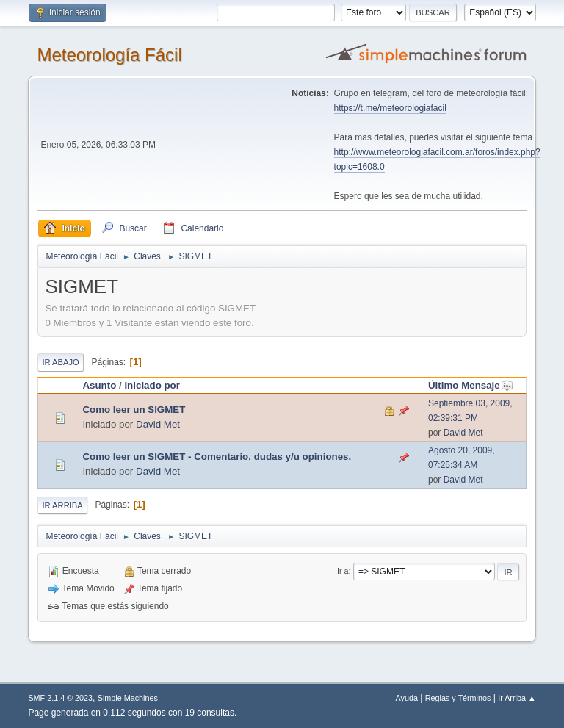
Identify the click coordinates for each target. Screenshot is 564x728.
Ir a (343, 571)
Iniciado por (152, 385)
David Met (158, 424)
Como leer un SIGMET (134, 410)
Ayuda (407, 698)
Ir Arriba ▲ (517, 698)
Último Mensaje (471, 385)
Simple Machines (128, 698)
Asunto (99, 385)
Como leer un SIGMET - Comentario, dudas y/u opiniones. (217, 457)
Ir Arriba (62, 505)
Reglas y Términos (458, 698)
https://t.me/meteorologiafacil (390, 108)
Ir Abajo (60, 362)
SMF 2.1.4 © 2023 (60, 698)
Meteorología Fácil (109, 55)
